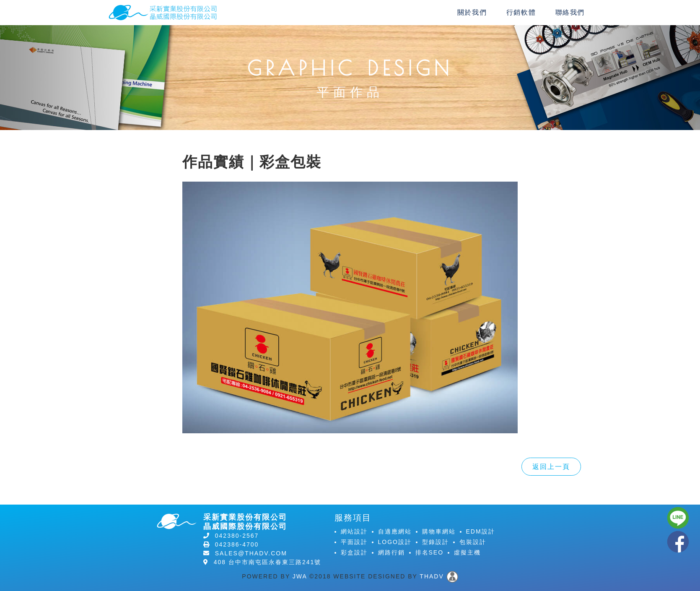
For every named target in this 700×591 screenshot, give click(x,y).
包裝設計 (473, 542)
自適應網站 (395, 531)
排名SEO (430, 552)
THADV (432, 576)
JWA (300, 576)
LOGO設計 (395, 542)
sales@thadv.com (251, 553)
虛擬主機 (467, 552)
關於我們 (472, 12)
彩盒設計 (354, 552)
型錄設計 (436, 542)
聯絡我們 (570, 12)
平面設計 (354, 542)
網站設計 (354, 531)
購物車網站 (439, 531)
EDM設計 (481, 531)
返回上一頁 (551, 467)
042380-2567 (237, 536)
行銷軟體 (521, 12)
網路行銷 (391, 552)
